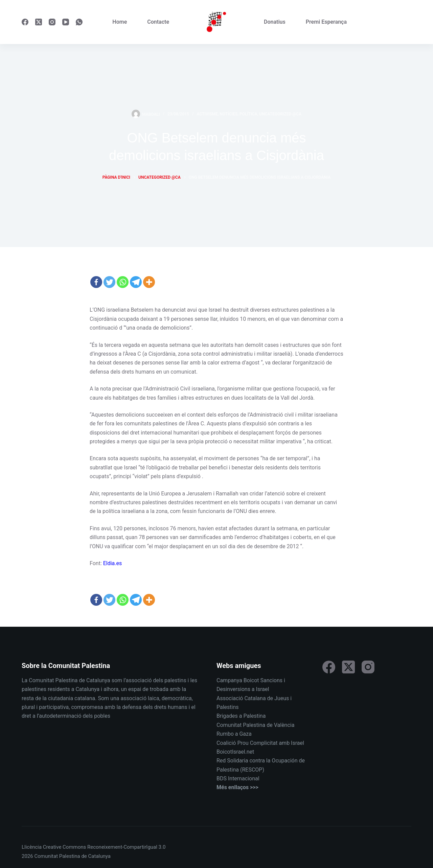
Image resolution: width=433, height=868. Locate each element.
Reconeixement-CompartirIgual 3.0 (126, 847)
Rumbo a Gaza (234, 734)
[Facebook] (25, 22)
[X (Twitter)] (39, 22)
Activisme (207, 114)
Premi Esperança (326, 22)
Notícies (229, 114)
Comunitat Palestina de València (255, 725)
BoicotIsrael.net (235, 752)
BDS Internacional (238, 778)
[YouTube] (66, 22)
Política (248, 114)
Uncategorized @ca (280, 114)
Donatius (275, 22)
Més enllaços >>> (237, 787)
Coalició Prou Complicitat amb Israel (260, 743)
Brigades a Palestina (241, 716)
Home (120, 22)
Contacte (158, 22)
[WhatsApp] (79, 22)
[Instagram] (52, 22)
